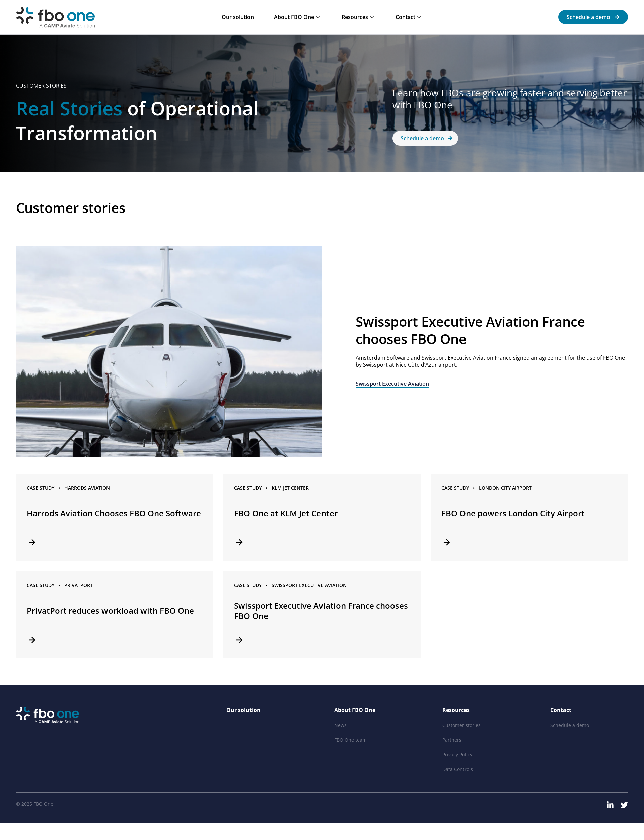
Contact (409, 17)
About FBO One (298, 17)
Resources (359, 17)
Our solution (238, 17)
